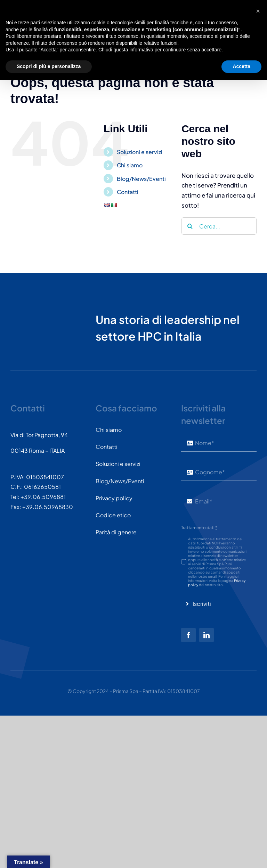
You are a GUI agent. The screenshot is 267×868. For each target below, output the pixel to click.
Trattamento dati (199, 528)
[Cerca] (190, 226)
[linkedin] (207, 635)
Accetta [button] (241, 854)
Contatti (128, 192)
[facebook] (188, 635)
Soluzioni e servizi (140, 152)
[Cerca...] (219, 226)
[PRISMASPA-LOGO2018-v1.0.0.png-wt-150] (37, 303)
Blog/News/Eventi (141, 179)
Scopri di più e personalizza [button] (49, 854)
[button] (258, 799)
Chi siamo (130, 165)
